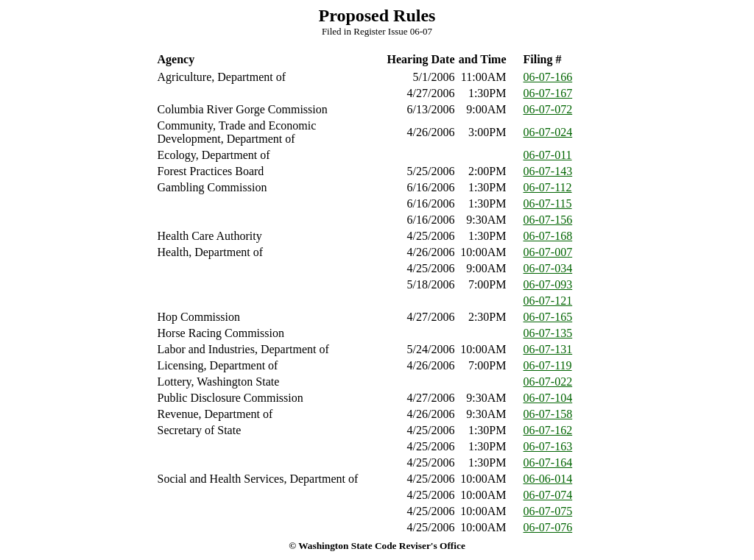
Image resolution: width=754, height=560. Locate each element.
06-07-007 (548, 252)
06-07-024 (548, 132)
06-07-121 (548, 301)
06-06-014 (548, 479)
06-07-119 (548, 365)
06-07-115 (548, 203)
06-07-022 (548, 382)
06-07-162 (548, 430)
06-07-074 (548, 495)
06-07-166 (548, 77)
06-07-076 (548, 527)
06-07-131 (548, 349)
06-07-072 (548, 109)
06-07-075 (548, 511)
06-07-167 (548, 93)
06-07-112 (548, 187)
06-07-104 (548, 398)
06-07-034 (548, 268)
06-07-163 (548, 446)
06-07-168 (548, 236)
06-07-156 (548, 220)
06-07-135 (548, 333)
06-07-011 (548, 155)
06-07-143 (548, 171)
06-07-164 (548, 462)
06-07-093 (548, 284)
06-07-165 (548, 317)
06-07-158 (548, 414)
